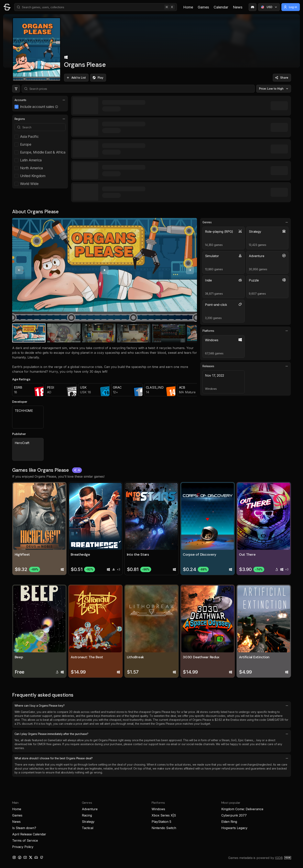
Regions (40, 119)
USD (269, 7)
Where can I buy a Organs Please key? (152, 706)
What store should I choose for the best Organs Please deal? (152, 758)
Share (281, 78)
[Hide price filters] (16, 89)
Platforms (246, 331)
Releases (246, 366)
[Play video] (104, 270)
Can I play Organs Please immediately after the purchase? (152, 734)
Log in (290, 7)
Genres (246, 222)
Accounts (40, 100)
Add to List (76, 78)
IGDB (279, 858)
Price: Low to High (274, 89)
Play (98, 78)
